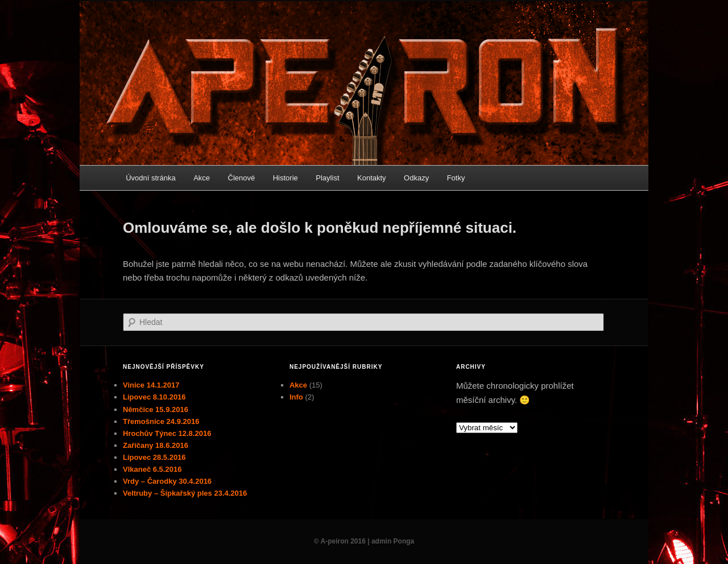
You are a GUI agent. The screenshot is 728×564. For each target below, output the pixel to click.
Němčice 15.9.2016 (156, 409)
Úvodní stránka (150, 178)
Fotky (456, 178)
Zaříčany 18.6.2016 (156, 445)
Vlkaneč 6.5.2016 (152, 469)
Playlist (327, 178)
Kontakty (372, 178)
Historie (286, 178)
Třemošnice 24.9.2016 (161, 421)
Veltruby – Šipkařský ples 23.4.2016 (185, 493)
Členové (242, 178)
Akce (202, 178)
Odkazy (416, 178)
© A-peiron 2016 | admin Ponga (364, 541)
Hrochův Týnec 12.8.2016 (167, 433)
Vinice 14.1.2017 (151, 385)
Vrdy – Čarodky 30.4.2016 (167, 481)
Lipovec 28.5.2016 (154, 457)
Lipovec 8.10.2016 (154, 397)
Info (296, 397)
